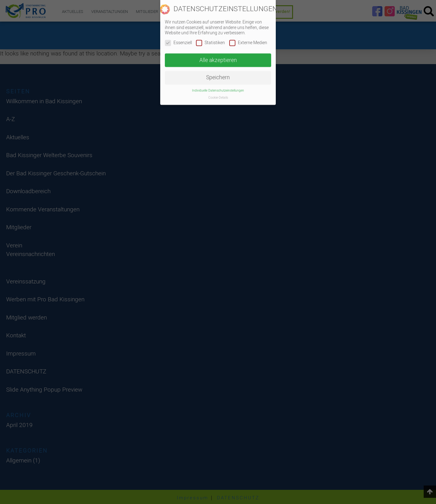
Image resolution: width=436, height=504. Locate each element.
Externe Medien (248, 39)
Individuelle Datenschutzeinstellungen (218, 86)
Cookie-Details (218, 93)
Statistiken (210, 39)
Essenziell (178, 39)
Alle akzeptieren (218, 56)
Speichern (218, 73)
